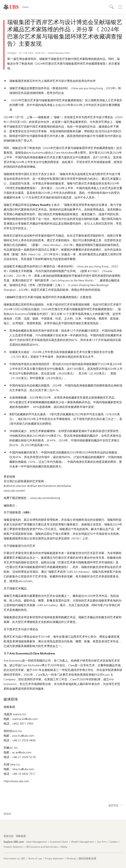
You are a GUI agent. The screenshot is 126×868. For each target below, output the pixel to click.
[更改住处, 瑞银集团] (21, 836)
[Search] (112, 7)
